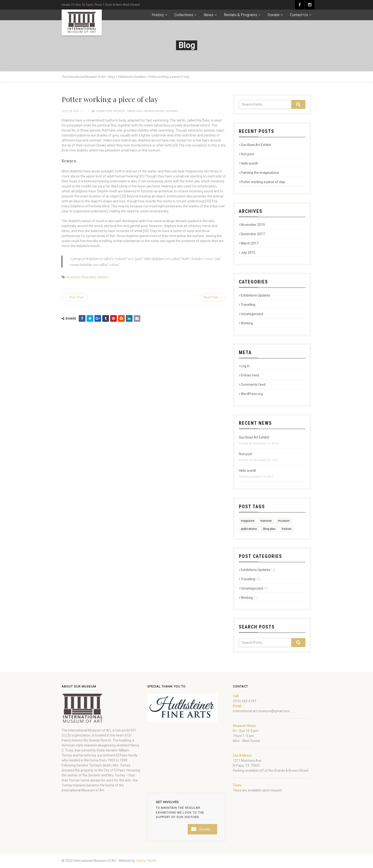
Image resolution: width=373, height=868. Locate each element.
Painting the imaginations (259, 173)
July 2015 (247, 253)
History (158, 15)
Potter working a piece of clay (262, 182)
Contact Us (299, 15)
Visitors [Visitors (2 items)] (287, 529)
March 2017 (249, 243)
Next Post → (213, 297)
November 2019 (252, 225)
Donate (274, 15)
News (209, 15)
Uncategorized (154, 111)
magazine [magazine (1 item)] (248, 521)
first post (246, 154)
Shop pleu (88, 277)
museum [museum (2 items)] (284, 521)
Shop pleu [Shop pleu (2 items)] (269, 529)
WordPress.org (251, 394)
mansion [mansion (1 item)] (266, 521)
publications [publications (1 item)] (249, 529)
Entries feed (249, 375)
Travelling (134, 111)
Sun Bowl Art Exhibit (255, 145)
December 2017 (252, 234)
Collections (184, 15)
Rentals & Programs (240, 15)
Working (172, 111)
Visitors (103, 277)
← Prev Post (74, 297)
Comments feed (252, 385)
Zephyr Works (146, 861)
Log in (244, 366)
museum (73, 277)
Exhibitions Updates (111, 111)
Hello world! (248, 163)
